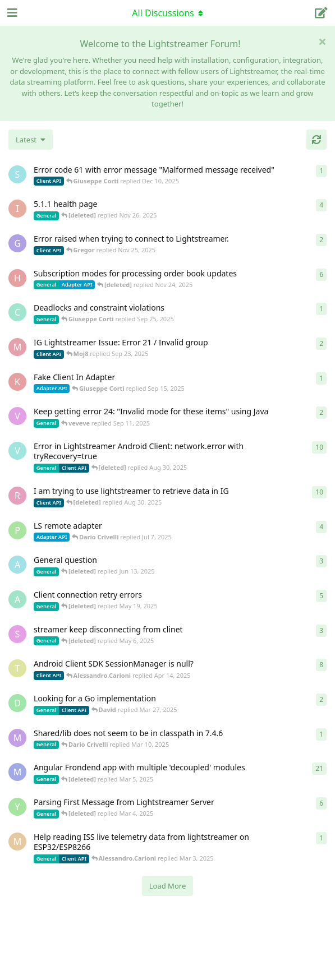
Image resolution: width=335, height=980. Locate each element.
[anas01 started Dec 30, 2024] (17, 599)
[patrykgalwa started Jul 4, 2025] (17, 530)
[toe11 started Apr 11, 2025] (17, 668)
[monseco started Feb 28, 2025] (17, 842)
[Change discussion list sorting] (31, 140)
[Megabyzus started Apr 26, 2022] (17, 772)
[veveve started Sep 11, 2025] (17, 416)
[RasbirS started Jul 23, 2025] (17, 496)
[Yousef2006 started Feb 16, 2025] (17, 807)
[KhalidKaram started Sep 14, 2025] (17, 382)
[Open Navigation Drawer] (11, 13)
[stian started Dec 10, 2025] (17, 174)
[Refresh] (316, 140)
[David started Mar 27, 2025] (17, 703)
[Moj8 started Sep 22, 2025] (17, 347)
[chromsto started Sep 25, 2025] (17, 312)
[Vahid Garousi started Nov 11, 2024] (17, 451)
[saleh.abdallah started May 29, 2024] (17, 634)
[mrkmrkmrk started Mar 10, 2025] (17, 738)
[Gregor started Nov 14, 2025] (17, 243)
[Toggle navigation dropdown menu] (168, 13)
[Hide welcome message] (322, 41)
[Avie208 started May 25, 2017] (17, 565)
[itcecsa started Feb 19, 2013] (17, 209)
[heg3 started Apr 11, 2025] (17, 278)
